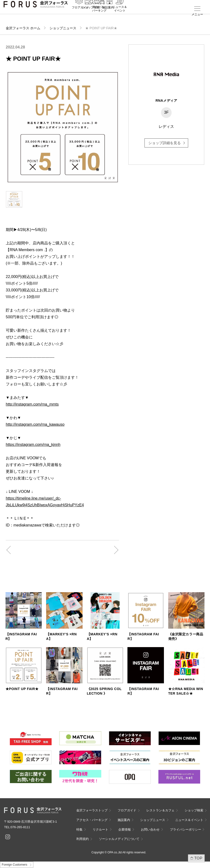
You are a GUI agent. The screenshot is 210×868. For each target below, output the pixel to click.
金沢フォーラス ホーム (23, 28)
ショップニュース (63, 28)
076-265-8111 (20, 827)
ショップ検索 (91, 15)
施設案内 (108, 15)
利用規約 (83, 839)
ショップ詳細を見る (165, 143)
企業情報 (125, 830)
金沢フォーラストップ (92, 810)
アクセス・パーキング (99, 16)
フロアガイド (80, 15)
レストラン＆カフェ (160, 810)
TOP (198, 858)
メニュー (197, 14)
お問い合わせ (150, 830)
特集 (79, 830)
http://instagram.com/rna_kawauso (35, 424)
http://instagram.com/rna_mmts (32, 404)
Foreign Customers (14, 865)
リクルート (100, 830)
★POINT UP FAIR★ (22, 689)
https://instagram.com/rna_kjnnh (33, 445)
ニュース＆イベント (120, 16)
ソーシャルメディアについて (119, 839)
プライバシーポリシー (186, 830)
